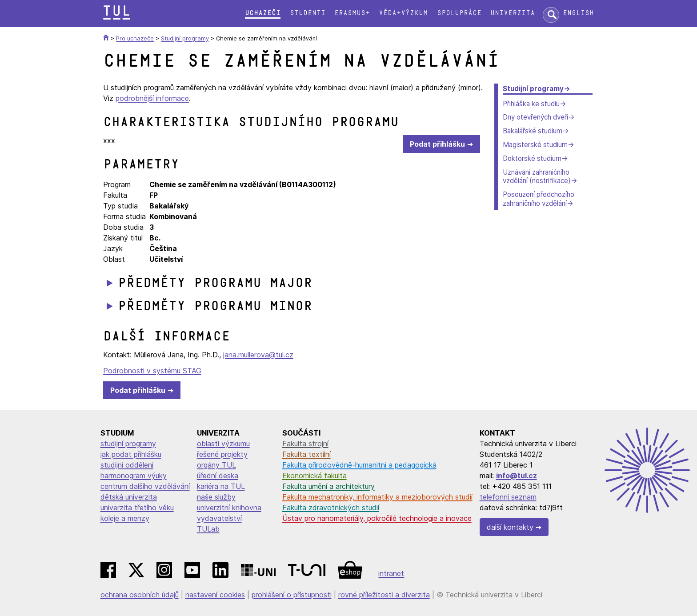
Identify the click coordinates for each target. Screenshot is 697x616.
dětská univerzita (129, 497)
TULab (208, 529)
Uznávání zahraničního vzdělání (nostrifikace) (537, 177)
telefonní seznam (508, 497)
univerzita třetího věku (137, 508)
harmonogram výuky (134, 476)
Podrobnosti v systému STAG (152, 371)
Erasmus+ (352, 13)
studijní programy (128, 444)
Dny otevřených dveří (535, 117)
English (578, 13)
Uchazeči (263, 13)
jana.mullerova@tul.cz (258, 355)
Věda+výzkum (403, 13)
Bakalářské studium (533, 131)
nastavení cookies (215, 595)
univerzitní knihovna (229, 508)
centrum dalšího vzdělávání (145, 486)
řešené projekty (222, 454)
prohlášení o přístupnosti (292, 595)
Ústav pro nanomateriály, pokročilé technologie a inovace (377, 518)
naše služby (216, 497)
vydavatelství (219, 518)
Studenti (308, 13)
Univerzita (513, 13)
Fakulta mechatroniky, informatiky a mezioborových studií (377, 497)
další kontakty (510, 527)
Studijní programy (533, 89)
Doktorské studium (532, 158)
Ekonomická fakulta (314, 476)
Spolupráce (459, 13)
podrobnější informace (152, 98)
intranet (391, 573)
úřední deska (218, 476)
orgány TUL (216, 465)
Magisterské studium (535, 145)
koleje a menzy (125, 518)
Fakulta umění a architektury (328, 486)
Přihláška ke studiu (531, 104)
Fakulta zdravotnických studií (331, 508)
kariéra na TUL (221, 486)
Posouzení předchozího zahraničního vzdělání (539, 199)
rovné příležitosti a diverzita (384, 595)
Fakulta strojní (305, 444)
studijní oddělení (127, 465)
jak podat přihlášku (131, 454)
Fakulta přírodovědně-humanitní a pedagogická (359, 465)
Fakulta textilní (306, 454)
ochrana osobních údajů (140, 595)
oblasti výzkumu (223, 444)
